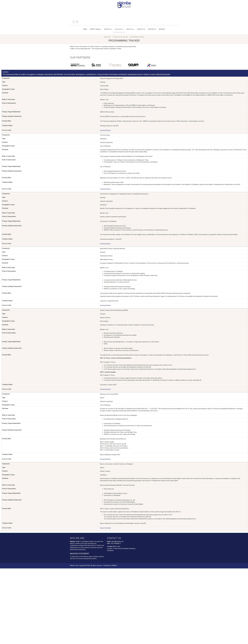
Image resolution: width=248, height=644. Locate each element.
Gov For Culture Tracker (120, 37)
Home (85, 29)
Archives (162, 29)
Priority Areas (96, 29)
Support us (152, 29)
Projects (108, 29)
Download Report (105, 130)
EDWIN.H (114, 565)
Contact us (141, 29)
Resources (119, 29)
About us (130, 29)
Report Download (105, 528)
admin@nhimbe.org (117, 541)
